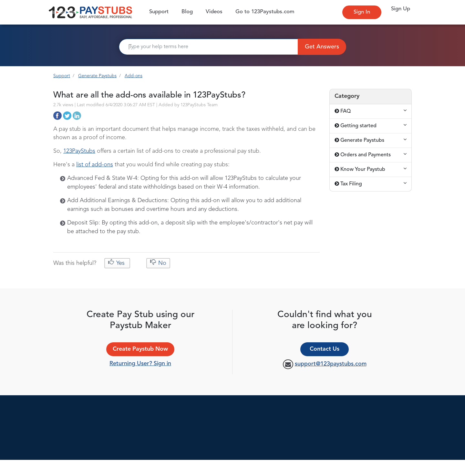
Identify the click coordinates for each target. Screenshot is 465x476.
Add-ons (134, 76)
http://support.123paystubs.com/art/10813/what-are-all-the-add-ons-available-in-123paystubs (57, 116)
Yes (120, 263)
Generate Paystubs (97, 76)
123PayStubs (79, 151)
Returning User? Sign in (140, 364)
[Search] (208, 47)
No (161, 263)
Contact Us (325, 349)
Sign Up (401, 9)
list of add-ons (95, 165)
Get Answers (322, 47)
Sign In (362, 12)
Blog (187, 12)
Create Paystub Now (140, 349)
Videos (214, 12)
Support (160, 11)
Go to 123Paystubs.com (265, 12)
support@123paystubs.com (331, 364)
